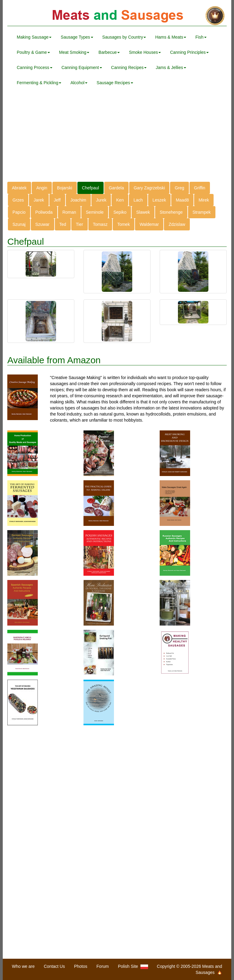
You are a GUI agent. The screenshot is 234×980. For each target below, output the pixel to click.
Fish (201, 37)
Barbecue (109, 52)
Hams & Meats (171, 37)
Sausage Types (77, 37)
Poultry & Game (33, 52)
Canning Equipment (82, 67)
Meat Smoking (74, 52)
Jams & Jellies (171, 67)
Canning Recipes (129, 67)
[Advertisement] (117, 139)
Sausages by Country (124, 37)
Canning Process (35, 67)
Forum (103, 966)
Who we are (23, 966)
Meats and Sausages (117, 16)
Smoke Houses (145, 52)
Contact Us (54, 966)
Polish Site (133, 966)
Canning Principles (189, 52)
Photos (81, 966)
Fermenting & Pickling (39, 83)
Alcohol (79, 83)
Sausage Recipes (115, 83)
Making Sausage (34, 37)
